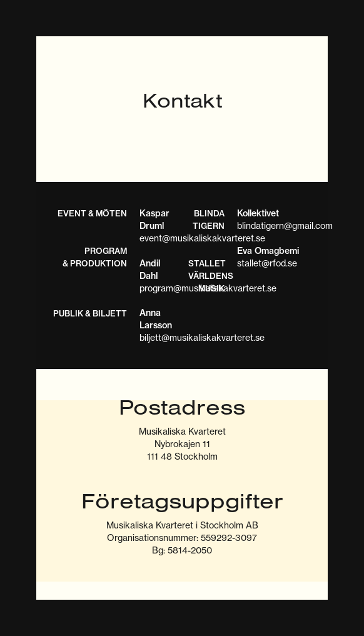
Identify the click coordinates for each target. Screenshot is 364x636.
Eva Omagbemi (268, 251)
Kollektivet (258, 213)
